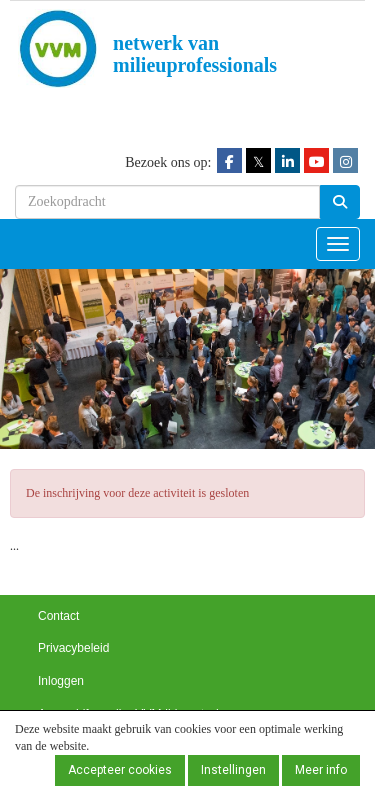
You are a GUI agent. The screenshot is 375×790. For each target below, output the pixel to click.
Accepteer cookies (120, 770)
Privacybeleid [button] (73, 648)
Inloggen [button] (61, 681)
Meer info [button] (321, 770)
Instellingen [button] (233, 770)
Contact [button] (58, 616)
